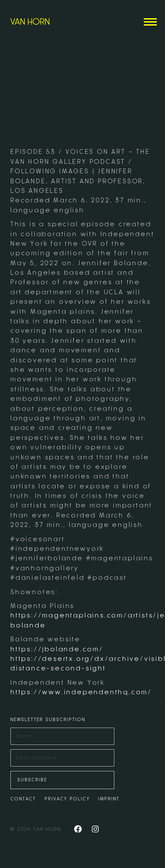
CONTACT (23, 799)
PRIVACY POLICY (67, 799)
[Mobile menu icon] (150, 22)
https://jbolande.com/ (57, 649)
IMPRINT (109, 799)
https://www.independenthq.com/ (81, 692)
